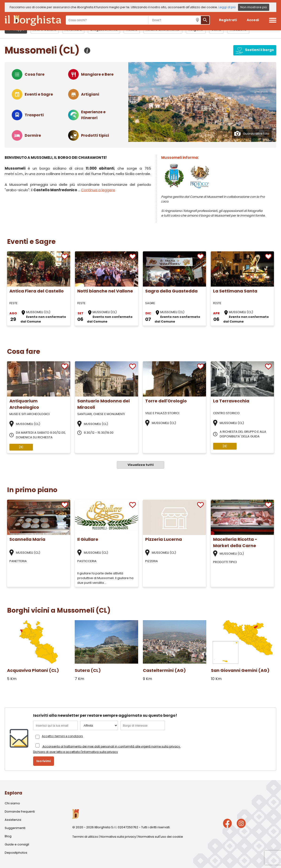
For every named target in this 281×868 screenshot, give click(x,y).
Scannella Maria (27, 539)
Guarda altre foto (252, 133)
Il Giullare (88, 539)
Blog (8, 836)
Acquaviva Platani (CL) (33, 670)
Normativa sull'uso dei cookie (161, 837)
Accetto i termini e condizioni (62, 736)
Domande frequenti (20, 812)
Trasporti (34, 115)
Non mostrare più (254, 7)
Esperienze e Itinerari (93, 115)
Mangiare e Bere (97, 74)
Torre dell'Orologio (166, 401)
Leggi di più (227, 7)
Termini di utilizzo (85, 837)
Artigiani (90, 94)
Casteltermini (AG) (164, 670)
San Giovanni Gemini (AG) (240, 670)
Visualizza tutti (141, 465)
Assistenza (13, 820)
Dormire (33, 135)
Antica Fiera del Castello (37, 291)
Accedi (253, 20)
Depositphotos (16, 853)
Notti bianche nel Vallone (105, 291)
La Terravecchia (231, 401)
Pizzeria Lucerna (164, 539)
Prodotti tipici (95, 135)
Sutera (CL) (88, 670)
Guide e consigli (17, 844)
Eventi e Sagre (39, 94)
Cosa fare (35, 74)
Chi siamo (12, 803)
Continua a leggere (98, 190)
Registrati (228, 20)
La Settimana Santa (235, 291)
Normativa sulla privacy (118, 837)
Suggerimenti (15, 828)
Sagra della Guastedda (171, 291)
